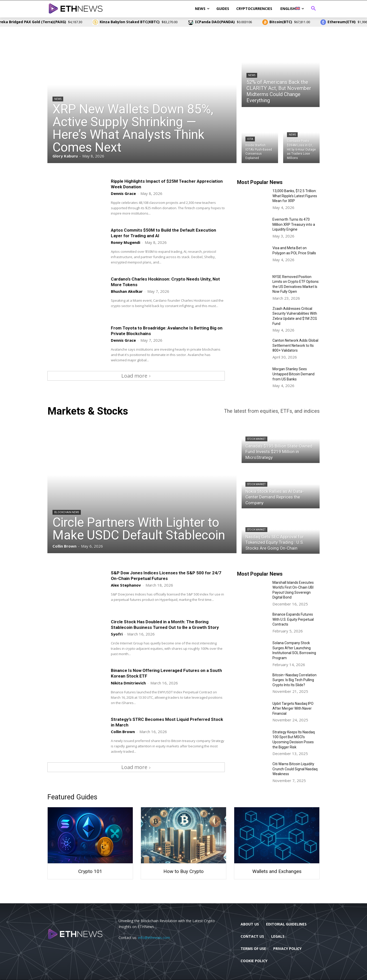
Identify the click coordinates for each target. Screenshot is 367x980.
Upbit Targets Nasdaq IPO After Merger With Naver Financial (293, 708)
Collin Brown (123, 732)
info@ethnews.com (154, 938)
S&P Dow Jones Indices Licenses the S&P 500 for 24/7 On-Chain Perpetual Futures (166, 576)
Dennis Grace (123, 193)
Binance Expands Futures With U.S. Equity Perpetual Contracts (293, 619)
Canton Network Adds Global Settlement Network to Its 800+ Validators (295, 345)
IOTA (250, 139)
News (58, 99)
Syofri (117, 634)
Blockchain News (67, 512)
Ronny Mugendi (126, 242)
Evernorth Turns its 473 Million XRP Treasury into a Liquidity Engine (294, 224)
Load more (136, 376)
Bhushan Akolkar (127, 291)
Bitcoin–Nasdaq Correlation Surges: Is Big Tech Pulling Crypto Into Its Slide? (294, 680)
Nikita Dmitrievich (128, 683)
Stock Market (256, 439)
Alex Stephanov (126, 585)
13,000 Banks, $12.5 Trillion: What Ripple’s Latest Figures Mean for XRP (295, 196)
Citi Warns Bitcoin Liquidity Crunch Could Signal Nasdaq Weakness (295, 769)
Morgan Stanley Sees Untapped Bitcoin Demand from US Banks (293, 374)
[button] (313, 9)
